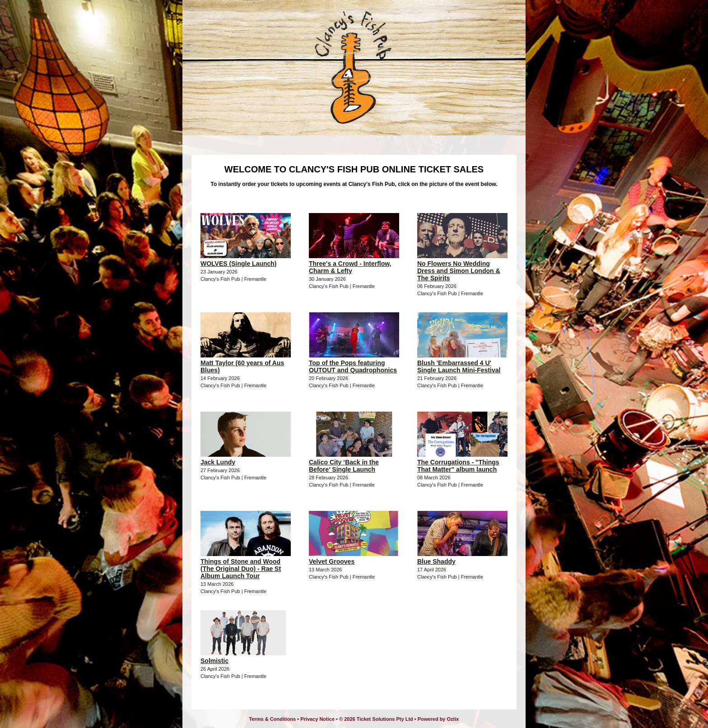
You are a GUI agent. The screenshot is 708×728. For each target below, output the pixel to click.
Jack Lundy (218, 462)
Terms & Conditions (273, 719)
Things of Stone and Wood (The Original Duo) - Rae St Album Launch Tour (241, 569)
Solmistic (214, 661)
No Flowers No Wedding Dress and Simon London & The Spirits (459, 271)
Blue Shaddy (436, 561)
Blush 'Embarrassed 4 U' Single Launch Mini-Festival (459, 366)
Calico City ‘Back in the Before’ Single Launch (344, 466)
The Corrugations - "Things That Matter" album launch (458, 466)
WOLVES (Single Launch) (239, 264)
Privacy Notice (317, 719)
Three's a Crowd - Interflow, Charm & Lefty (350, 267)
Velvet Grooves (332, 561)
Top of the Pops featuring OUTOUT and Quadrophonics (353, 366)
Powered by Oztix (438, 719)
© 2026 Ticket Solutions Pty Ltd (376, 719)
